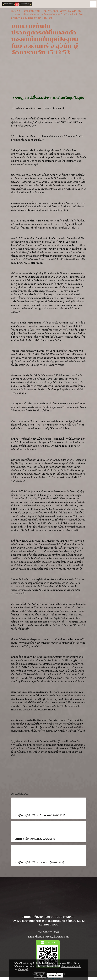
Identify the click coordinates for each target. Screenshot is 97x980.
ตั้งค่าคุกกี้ (40, 975)
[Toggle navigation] (93, 4)
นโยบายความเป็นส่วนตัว (71, 966)
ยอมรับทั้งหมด (55, 975)
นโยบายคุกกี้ (23, 969)
